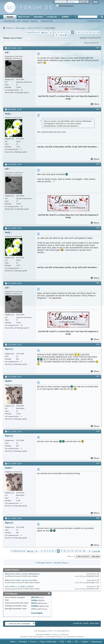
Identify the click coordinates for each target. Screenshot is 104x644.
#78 (98, 431)
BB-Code (35, 597)
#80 (98, 518)
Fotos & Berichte (48, 642)
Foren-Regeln (37, 613)
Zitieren (95, 104)
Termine (23, 642)
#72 (98, 109)
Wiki (69, 642)
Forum (10, 17)
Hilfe (96, 2)
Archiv (86, 623)
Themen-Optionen (90, 43)
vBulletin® (48, 635)
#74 (98, 228)
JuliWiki (65, 17)
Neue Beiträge (10, 21)
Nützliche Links (47, 21)
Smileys (34, 600)
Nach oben (96, 556)
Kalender (25, 21)
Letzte (63, 35)
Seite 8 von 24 (33, 32)
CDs (77, 642)
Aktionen (34, 21)
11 (82, 32)
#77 (98, 376)
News (13, 642)
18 (98, 32)
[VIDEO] (35, 606)
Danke (85, 642)
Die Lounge (20, 28)
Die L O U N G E (35, 28)
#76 (98, 344)
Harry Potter (16, 38)
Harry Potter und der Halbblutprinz (25, 574)
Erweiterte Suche (94, 21)
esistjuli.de (52, 17)
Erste (44, 33)
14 (94, 32)
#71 (98, 48)
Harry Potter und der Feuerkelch (24, 580)
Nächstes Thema (61, 563)
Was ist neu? (24, 17)
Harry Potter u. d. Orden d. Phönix (19, 586)
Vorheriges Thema (44, 563)
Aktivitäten (38, 17)
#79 (98, 463)
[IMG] (34, 603)
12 (86, 32)
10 (79, 32)
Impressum (97, 642)
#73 (98, 164)
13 (90, 32)
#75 (98, 283)
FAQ (62, 642)
